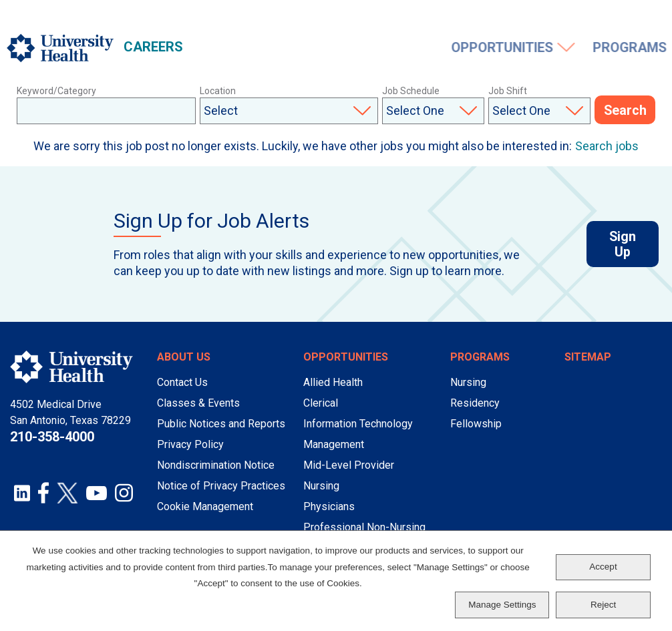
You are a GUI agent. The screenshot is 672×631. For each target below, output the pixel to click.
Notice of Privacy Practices (221, 486)
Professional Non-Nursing (364, 527)
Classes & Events (198, 403)
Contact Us (182, 382)
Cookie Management (205, 506)
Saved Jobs (589, 18)
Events (585, 48)
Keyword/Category (56, 91)
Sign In (651, 18)
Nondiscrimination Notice (216, 465)
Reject (603, 605)
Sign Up (634, 245)
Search (625, 111)
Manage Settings (502, 605)
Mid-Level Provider (349, 465)
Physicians (329, 506)
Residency (475, 403)
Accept (603, 567)
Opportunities (248, 48)
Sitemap (588, 357)
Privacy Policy (190, 444)
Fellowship (476, 424)
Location (218, 91)
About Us (184, 357)
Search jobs (607, 146)
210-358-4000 (52, 437)
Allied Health (333, 382)
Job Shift (508, 91)
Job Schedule (411, 91)
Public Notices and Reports (221, 424)
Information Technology (358, 424)
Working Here (474, 48)
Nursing (321, 486)
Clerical (321, 403)
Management (334, 444)
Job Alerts (515, 18)
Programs (374, 48)
